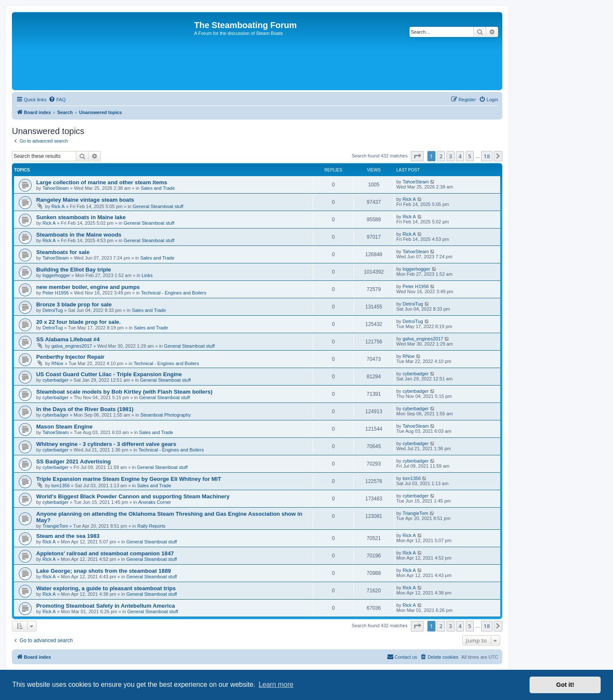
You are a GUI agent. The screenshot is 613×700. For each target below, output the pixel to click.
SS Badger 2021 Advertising (73, 461)
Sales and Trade (158, 188)
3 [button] (451, 156)
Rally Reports (152, 526)
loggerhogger (56, 275)
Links (147, 275)
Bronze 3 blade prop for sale (74, 304)
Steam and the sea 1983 (68, 536)
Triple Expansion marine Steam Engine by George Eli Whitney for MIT (129, 479)
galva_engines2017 (72, 346)
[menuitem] (57, 100)
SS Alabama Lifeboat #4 (68, 339)
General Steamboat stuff (158, 206)
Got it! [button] (565, 685)
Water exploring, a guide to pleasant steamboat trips (106, 588)
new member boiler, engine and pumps (88, 287)
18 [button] (487, 156)
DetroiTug (53, 310)
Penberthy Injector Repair (70, 357)
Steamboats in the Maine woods (79, 235)
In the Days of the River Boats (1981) (85, 409)
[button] (417, 156)
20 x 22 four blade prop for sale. (79, 322)
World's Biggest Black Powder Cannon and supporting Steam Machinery (133, 496)
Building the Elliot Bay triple (74, 270)
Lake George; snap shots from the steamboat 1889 (104, 571)
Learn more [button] (276, 684)
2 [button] (441, 156)
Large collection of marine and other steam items (102, 182)
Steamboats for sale (63, 252)
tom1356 (61, 486)
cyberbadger (56, 380)
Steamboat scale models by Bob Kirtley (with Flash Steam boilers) (124, 392)
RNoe (57, 363)
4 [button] (460, 156)
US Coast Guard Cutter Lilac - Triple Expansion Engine (109, 374)
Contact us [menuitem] (402, 657)
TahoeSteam (56, 188)
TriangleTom (55, 526)
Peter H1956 (56, 293)
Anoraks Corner (155, 502)
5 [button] (470, 156)
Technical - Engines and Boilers (173, 293)
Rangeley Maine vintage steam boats (85, 200)
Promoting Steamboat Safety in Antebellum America (106, 606)
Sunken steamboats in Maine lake (81, 217)
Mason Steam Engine (64, 427)
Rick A (58, 206)
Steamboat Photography (166, 415)
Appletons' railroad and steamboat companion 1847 (105, 553)
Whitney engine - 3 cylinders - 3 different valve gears (106, 444)
